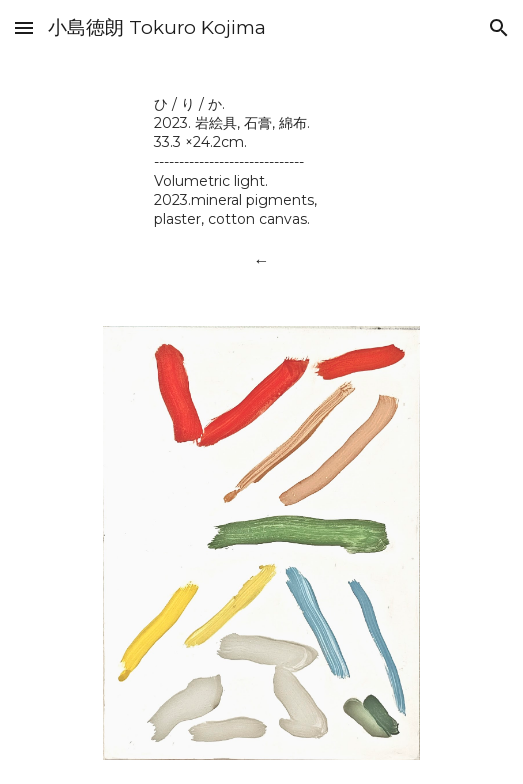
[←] (261, 260)
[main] (261, 161)
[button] (24, 27)
